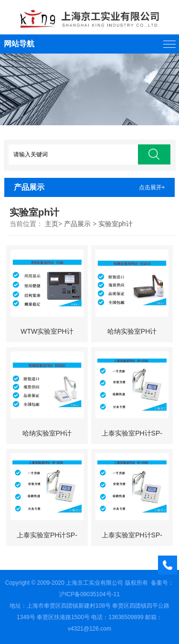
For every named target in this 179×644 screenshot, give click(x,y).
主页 (52, 224)
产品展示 (77, 224)
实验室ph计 (116, 224)
